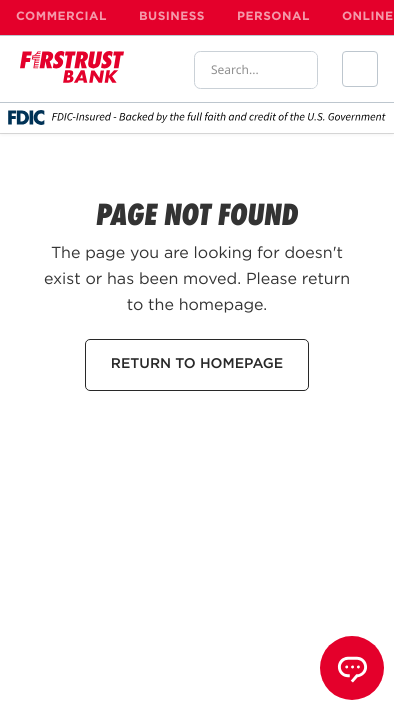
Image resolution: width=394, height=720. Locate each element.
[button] (360, 69)
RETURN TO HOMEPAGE (197, 365)
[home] (72, 69)
